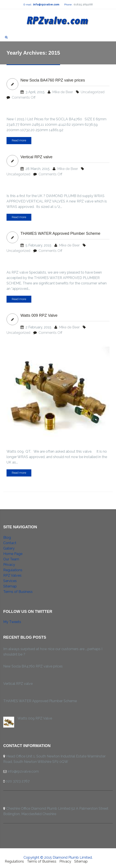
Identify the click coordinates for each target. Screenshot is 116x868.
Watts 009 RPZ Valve (39, 316)
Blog (7, 538)
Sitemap (10, 586)
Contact (10, 543)
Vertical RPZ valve (36, 157)
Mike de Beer (63, 92)
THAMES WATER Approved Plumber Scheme (60, 234)
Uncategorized (93, 92)
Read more (19, 140)
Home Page (13, 554)
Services (10, 581)
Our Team (11, 559)
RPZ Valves (12, 575)
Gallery (9, 548)
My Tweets (12, 622)
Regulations (13, 570)
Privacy (9, 565)
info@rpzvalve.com (46, 5)
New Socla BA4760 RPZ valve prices (53, 80)
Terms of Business (18, 592)
